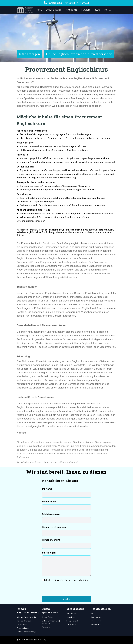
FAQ (93, 613)
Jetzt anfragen (29, 54)
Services (86, 10)
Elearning (46, 627)
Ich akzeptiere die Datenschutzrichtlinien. (67, 580)
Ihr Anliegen (49, 553)
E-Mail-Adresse (51, 514)
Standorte (71, 10)
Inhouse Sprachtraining (27, 617)
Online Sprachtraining (26, 632)
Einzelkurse (22, 624)
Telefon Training (24, 621)
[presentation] (62, 589)
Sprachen (71, 617)
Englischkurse (54, 10)
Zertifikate (71, 624)
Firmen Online (48, 617)
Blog (97, 10)
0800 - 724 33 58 (66, 3)
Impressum (96, 621)
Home (39, 10)
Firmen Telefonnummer (55, 527)
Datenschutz (97, 617)
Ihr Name (47, 489)
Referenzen (72, 613)
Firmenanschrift (51, 540)
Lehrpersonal (72, 621)
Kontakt (85, 3)
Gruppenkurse (23, 628)
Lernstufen (96, 624)
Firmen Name (49, 502)
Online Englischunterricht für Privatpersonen (79, 54)
